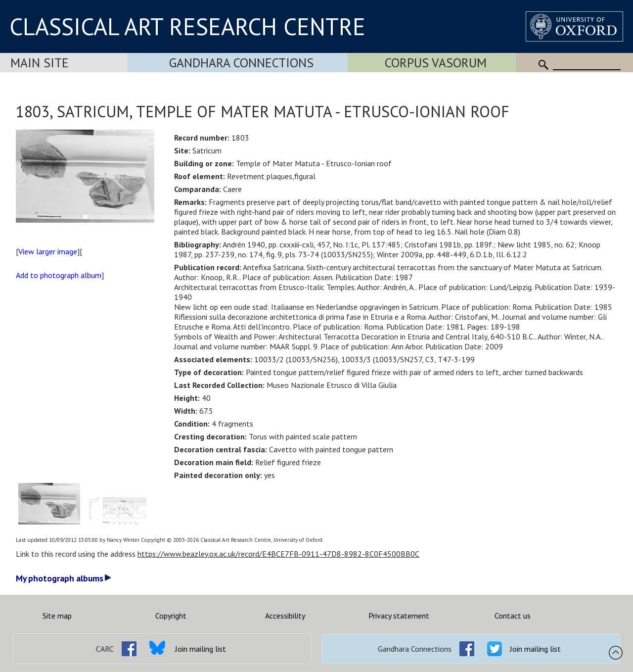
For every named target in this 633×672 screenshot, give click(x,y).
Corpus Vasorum (436, 63)
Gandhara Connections (241, 63)
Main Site (40, 63)
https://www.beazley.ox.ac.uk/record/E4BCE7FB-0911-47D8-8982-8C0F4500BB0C (278, 554)
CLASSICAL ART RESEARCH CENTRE (187, 26)
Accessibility (285, 616)
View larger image (48, 251)
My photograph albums (64, 578)
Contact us (513, 616)
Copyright (171, 616)
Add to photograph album (59, 275)
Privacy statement (399, 616)
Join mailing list (201, 649)
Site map (57, 616)
